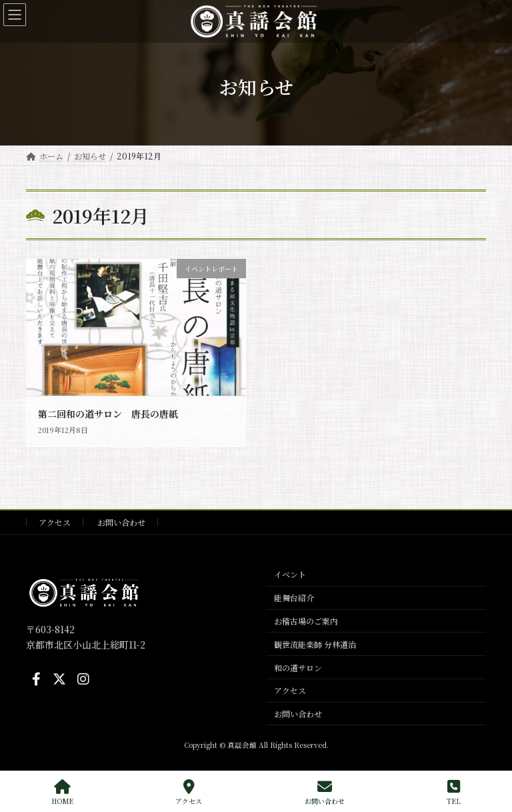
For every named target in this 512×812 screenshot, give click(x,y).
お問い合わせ (121, 522)
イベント (290, 574)
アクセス (55, 522)
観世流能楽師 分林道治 (315, 644)
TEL (454, 792)
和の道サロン (298, 667)
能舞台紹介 (294, 597)
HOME (62, 792)
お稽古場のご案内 (306, 621)
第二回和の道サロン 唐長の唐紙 (108, 414)
